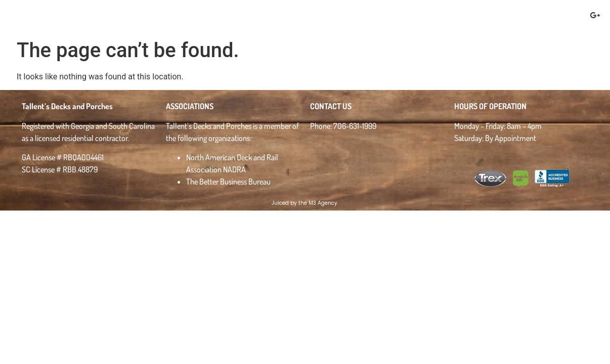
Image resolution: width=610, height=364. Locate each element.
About (233, 17)
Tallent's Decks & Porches (59, 17)
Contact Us (529, 17)
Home (187, 17)
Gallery (287, 17)
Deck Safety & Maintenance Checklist (407, 17)
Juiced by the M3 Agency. (305, 203)
